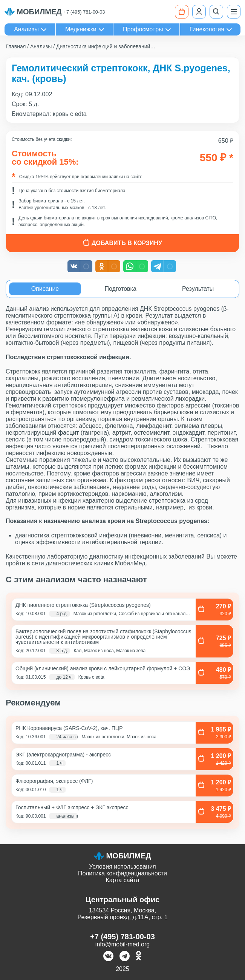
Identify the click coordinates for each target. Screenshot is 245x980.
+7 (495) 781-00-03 (84, 12)
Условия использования (122, 867)
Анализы (26, 29)
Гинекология (207, 29)
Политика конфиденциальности (122, 873)
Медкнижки (81, 29)
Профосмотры (143, 29)
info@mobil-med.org (122, 944)
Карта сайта (122, 880)
